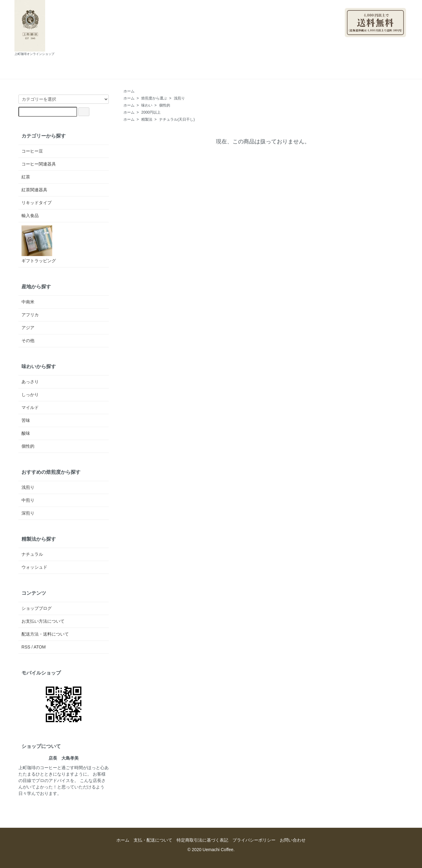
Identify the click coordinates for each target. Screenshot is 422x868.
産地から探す (36, 286)
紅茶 (26, 177)
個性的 (165, 105)
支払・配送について (156, 72)
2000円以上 (151, 112)
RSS (26, 647)
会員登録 (366, 40)
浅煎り (179, 98)
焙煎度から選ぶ (154, 98)
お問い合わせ (254, 72)
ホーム (113, 72)
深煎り (28, 513)
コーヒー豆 (32, 151)
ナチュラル (32, 554)
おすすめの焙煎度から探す (51, 472)
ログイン (394, 40)
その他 (28, 341)
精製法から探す (39, 539)
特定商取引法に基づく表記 (202, 840)
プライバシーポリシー (254, 840)
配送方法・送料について (45, 634)
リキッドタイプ (37, 203)
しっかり (30, 395)
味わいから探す (39, 366)
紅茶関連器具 (34, 190)
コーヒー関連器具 (39, 164)
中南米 (28, 302)
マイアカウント (388, 3)
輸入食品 (30, 216)
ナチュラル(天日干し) (177, 119)
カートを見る (297, 72)
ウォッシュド (34, 567)
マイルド (30, 407)
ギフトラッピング (39, 244)
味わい (147, 105)
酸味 (26, 433)
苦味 (26, 420)
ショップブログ (208, 72)
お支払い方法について (43, 621)
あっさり (30, 382)
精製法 (147, 119)
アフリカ (30, 315)
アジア (28, 328)
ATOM (40, 647)
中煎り (28, 500)
